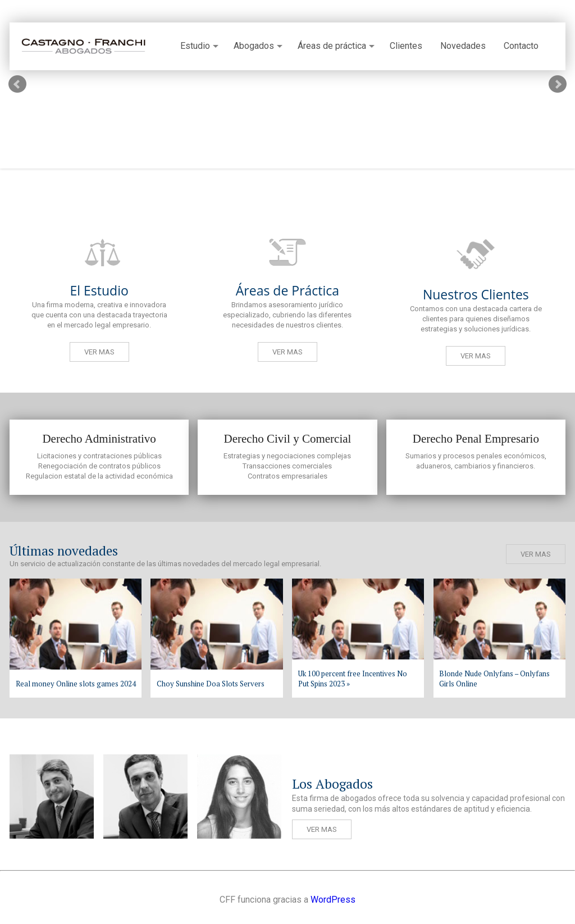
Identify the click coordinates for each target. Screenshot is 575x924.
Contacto (521, 46)
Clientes (406, 46)
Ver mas (99, 352)
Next (558, 84)
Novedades (463, 46)
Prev (17, 84)
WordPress (333, 900)
